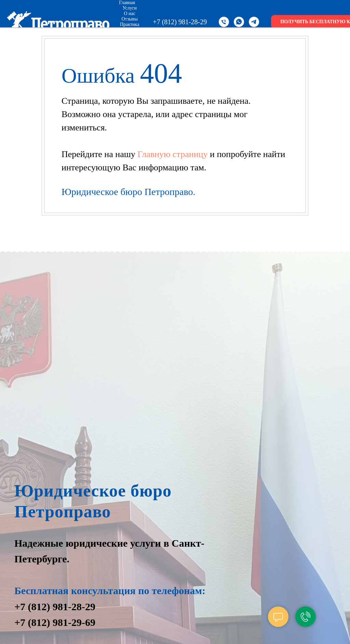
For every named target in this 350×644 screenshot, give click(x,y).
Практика (130, 24)
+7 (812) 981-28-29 (180, 22)
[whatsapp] (239, 22)
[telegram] (254, 22)
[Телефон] (224, 22)
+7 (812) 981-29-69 (55, 622)
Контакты (132, 41)
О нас (130, 13)
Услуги (130, 8)
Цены (130, 30)
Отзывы (130, 19)
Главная (127, 3)
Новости (130, 35)
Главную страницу (174, 154)
